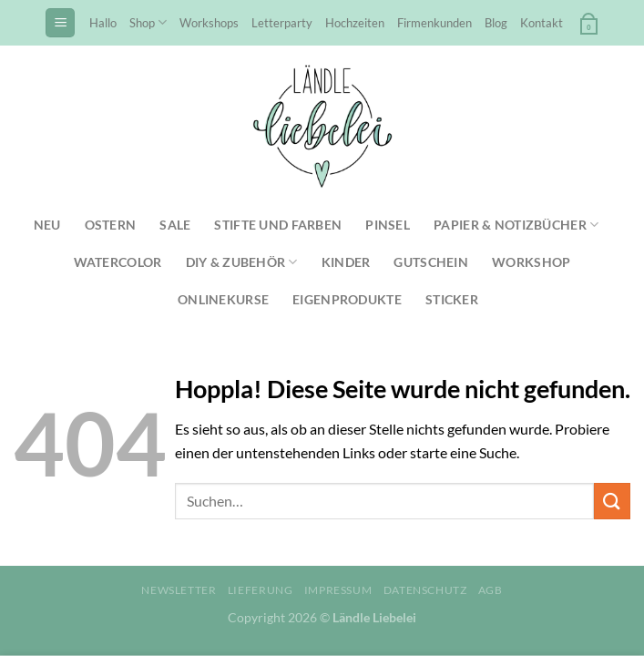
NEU (47, 225)
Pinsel (388, 225)
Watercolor (118, 262)
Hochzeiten (355, 23)
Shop (148, 22)
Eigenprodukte (347, 299)
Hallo (103, 23)
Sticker (452, 299)
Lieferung (261, 590)
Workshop (531, 262)
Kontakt (542, 23)
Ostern (111, 225)
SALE (175, 225)
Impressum (338, 590)
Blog (496, 23)
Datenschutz (425, 590)
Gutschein (431, 262)
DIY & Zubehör (242, 262)
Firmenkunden (434, 23)
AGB (491, 590)
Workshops (209, 23)
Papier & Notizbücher (516, 225)
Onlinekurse (223, 299)
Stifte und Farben (278, 225)
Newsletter (179, 590)
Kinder (346, 262)
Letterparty (282, 23)
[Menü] (60, 23)
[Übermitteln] (612, 501)
